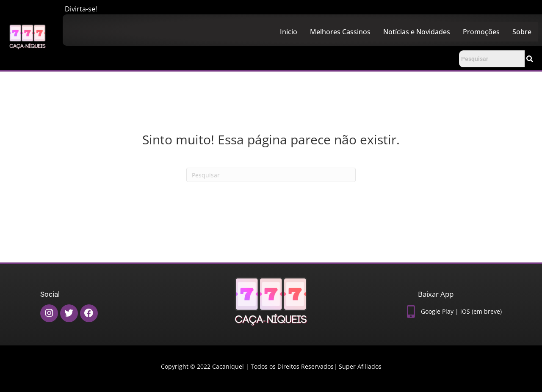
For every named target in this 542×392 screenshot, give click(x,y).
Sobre (522, 32)
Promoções (481, 32)
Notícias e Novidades (417, 32)
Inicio (289, 32)
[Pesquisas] (271, 175)
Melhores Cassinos (340, 32)
